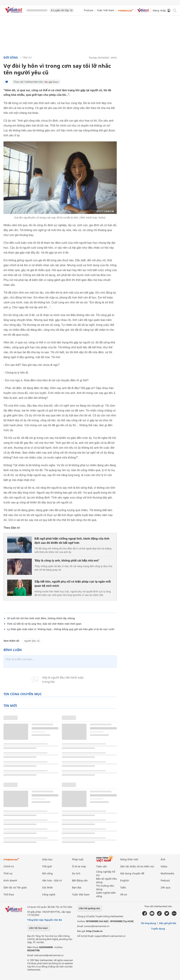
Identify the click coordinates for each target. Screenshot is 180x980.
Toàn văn (102, 866)
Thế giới (47, 866)
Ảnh (163, 859)
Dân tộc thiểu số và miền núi (137, 866)
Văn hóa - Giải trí (52, 880)
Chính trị (9, 866)
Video (164, 866)
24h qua (165, 887)
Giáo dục (47, 859)
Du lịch (76, 873)
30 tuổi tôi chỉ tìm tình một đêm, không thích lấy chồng (41, 618)
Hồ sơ (124, 894)
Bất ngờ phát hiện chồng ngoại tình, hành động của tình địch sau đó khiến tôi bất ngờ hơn (72, 541)
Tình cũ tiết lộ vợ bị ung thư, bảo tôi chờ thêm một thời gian (44, 624)
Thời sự (8, 873)
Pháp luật (78, 859)
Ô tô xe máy (79, 866)
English (125, 880)
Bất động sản (80, 880)
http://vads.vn (94, 931)
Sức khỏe (47, 887)
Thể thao (9, 894)
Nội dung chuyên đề (132, 873)
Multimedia (167, 873)
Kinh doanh (10, 880)
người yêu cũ (32, 641)
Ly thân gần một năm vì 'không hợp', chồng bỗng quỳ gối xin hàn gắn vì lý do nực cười (61, 629)
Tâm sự (27, 57)
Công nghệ (49, 894)
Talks (123, 887)
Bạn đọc (77, 887)
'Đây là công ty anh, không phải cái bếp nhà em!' (67, 561)
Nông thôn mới (129, 859)
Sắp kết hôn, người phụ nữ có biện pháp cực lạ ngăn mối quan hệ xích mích (73, 584)
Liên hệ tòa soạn (38, 928)
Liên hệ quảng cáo (89, 908)
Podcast (89, 10)
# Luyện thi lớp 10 (62, 10)
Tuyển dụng (158, 929)
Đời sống (11, 58)
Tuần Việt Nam (106, 10)
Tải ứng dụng (148, 923)
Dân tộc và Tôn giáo (15, 887)
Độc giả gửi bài (168, 923)
